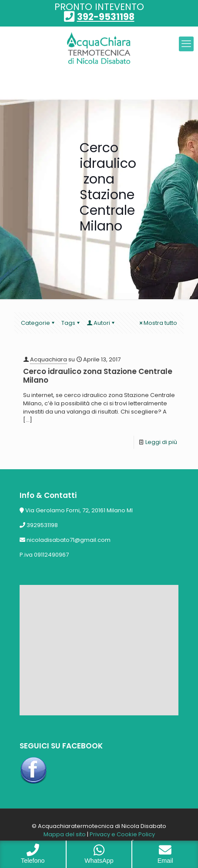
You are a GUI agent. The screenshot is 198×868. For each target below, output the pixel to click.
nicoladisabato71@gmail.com (69, 540)
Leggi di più (161, 442)
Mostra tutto (158, 323)
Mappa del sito (65, 834)
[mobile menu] (186, 44)
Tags (71, 323)
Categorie (38, 323)
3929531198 (42, 525)
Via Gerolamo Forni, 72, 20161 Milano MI (79, 510)
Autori (101, 323)
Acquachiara (49, 359)
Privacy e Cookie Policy (122, 834)
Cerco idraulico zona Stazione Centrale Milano (98, 376)
